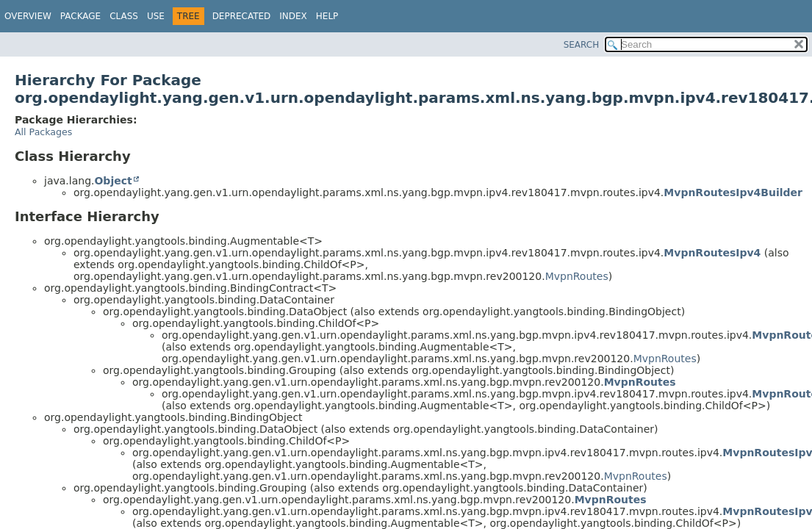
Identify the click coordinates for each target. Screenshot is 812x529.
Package (80, 16)
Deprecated (242, 16)
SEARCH (582, 45)
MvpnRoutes (577, 276)
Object (113, 181)
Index (293, 16)
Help (327, 16)
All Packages (43, 132)
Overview (28, 16)
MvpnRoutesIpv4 (712, 253)
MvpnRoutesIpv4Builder (733, 192)
